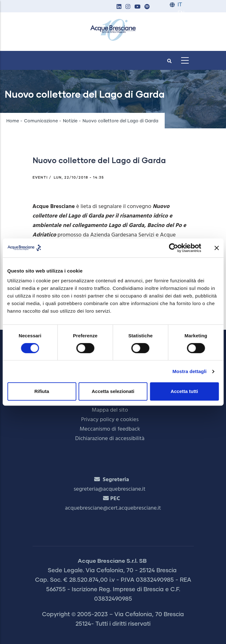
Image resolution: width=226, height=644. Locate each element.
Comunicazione (41, 121)
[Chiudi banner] (217, 248)
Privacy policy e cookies (110, 420)
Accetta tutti (184, 391)
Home (13, 121)
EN (181, 13)
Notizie (70, 121)
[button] (119, 7)
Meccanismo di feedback (110, 429)
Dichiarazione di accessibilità (110, 439)
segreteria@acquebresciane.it (110, 489)
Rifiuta (42, 391)
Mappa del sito (110, 410)
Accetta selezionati (113, 391)
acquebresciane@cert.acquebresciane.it (113, 508)
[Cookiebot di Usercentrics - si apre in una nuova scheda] (173, 248)
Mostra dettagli (189, 371)
